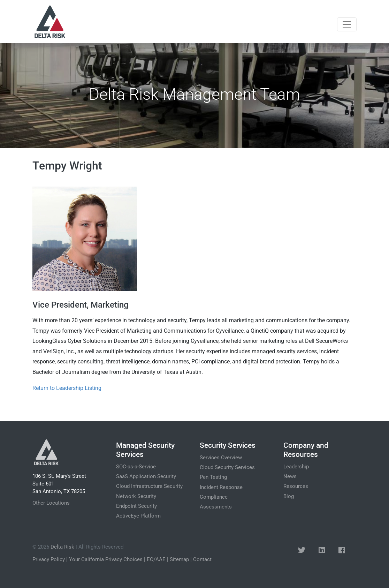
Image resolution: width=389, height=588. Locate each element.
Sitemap (179, 559)
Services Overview (221, 458)
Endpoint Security (136, 506)
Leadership (296, 467)
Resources (296, 486)
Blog (289, 496)
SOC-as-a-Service (136, 467)
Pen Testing (213, 477)
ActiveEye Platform (138, 516)
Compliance (214, 497)
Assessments (216, 507)
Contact (202, 559)
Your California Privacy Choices (106, 559)
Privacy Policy (49, 559)
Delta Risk (62, 547)
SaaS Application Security (146, 476)
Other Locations (51, 503)
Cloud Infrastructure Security (149, 486)
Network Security (136, 496)
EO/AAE (156, 559)
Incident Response (221, 487)
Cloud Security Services (227, 467)
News (290, 476)
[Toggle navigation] (347, 24)
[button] (302, 551)
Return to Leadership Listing (67, 388)
